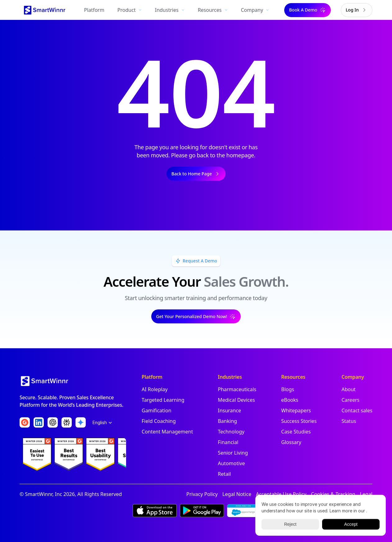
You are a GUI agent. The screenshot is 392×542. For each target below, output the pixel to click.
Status (349, 421)
